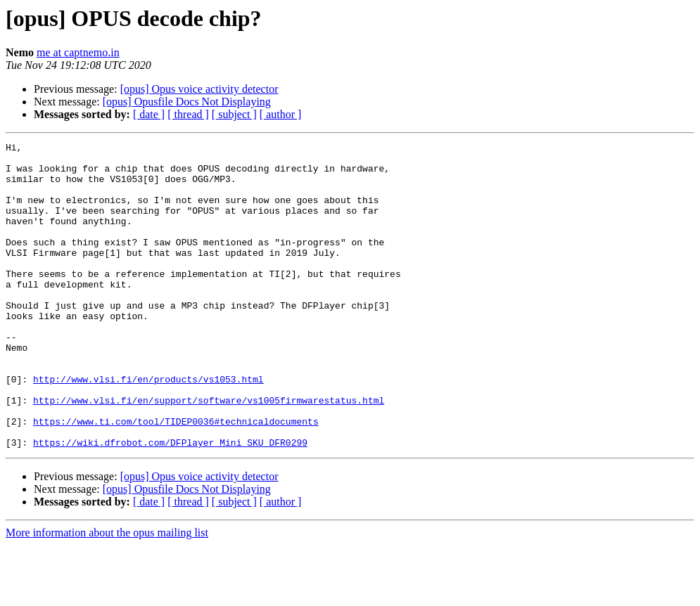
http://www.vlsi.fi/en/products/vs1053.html (148, 427)
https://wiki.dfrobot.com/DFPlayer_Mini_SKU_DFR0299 (170, 503)
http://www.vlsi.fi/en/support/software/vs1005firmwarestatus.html (209, 453)
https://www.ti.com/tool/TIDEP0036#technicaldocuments (176, 478)
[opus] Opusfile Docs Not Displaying (187, 102)
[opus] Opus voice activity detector (199, 89)
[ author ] (281, 114)
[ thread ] (188, 114)
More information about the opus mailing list (107, 594)
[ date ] (149, 114)
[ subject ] (234, 114)
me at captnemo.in (78, 52)
